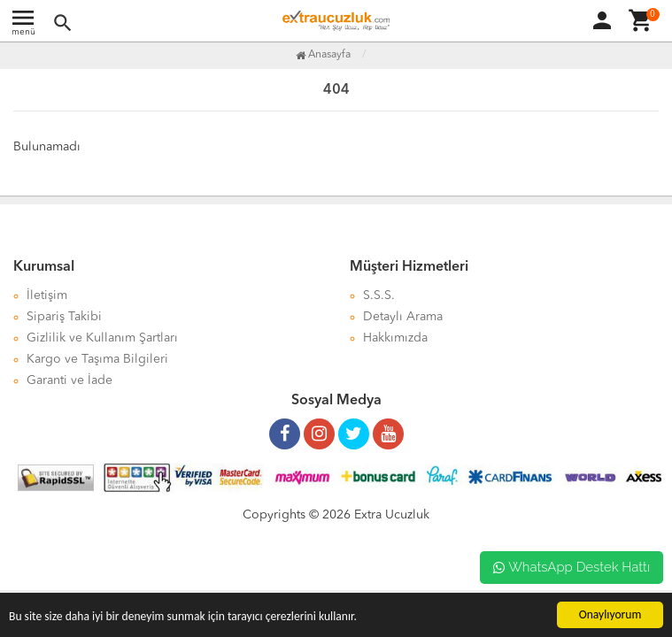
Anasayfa (323, 55)
